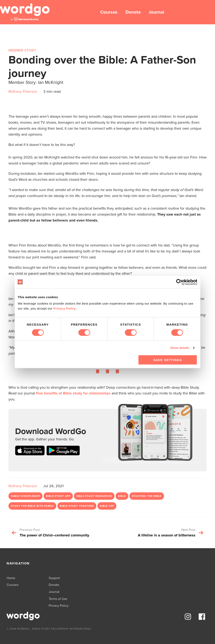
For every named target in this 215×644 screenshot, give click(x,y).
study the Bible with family (32, 506)
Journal (156, 12)
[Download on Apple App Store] (30, 451)
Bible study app (58, 496)
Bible (122, 496)
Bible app (107, 506)
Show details (180, 348)
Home (11, 578)
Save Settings (168, 360)
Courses (109, 12)
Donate (133, 12)
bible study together (77, 506)
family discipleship (25, 496)
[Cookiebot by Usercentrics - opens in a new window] (179, 282)
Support (54, 578)
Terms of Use (58, 599)
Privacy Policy (65, 308)
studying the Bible (147, 496)
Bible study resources (94, 496)
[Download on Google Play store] (63, 451)
